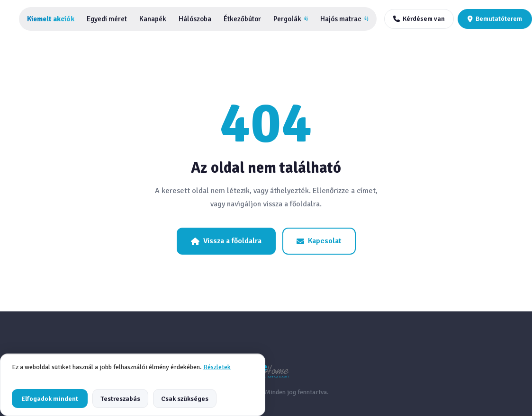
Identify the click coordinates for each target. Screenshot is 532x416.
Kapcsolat (319, 241)
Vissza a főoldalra (226, 241)
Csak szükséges (185, 398)
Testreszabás (120, 398)
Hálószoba (195, 19)
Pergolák (291, 19)
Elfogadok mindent (50, 398)
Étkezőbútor (242, 19)
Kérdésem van (419, 19)
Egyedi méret (107, 19)
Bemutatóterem (495, 19)
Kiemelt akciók (51, 19)
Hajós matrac (344, 19)
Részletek (217, 367)
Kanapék (153, 19)
